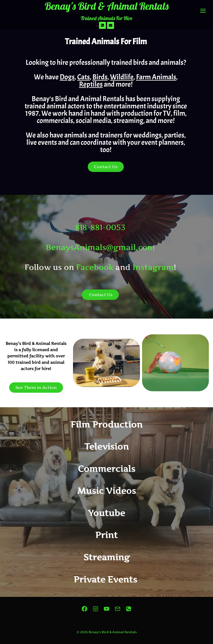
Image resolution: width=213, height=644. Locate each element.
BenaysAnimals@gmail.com (100, 247)
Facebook (95, 267)
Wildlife (122, 77)
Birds (100, 77)
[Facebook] (84, 609)
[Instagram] (95, 609)
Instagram (153, 267)
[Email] (111, 25)
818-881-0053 (100, 227)
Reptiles (91, 84)
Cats (84, 77)
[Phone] (103, 25)
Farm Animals (156, 77)
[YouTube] (106, 609)
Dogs (67, 77)
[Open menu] (203, 11)
